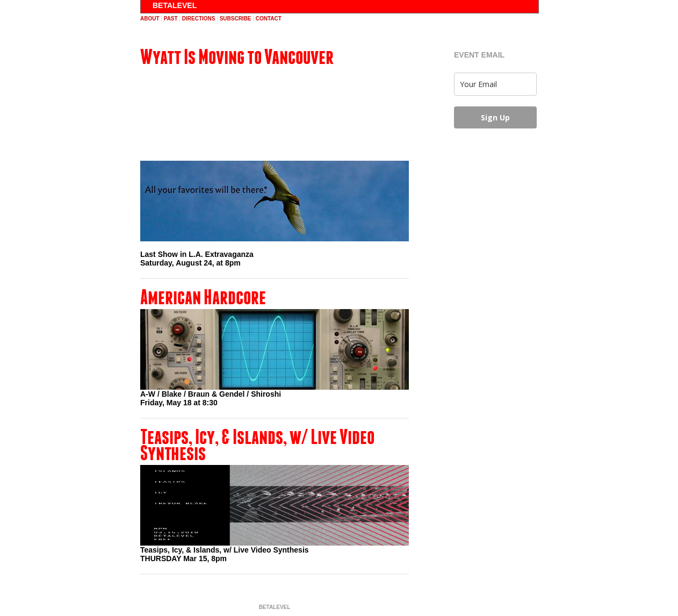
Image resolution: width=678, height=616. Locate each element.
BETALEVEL (175, 5)
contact (269, 19)
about (150, 19)
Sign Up (495, 117)
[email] (495, 84)
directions (199, 19)
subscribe (236, 19)
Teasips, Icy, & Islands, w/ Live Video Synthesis (257, 445)
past (171, 19)
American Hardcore (203, 297)
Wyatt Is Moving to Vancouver (237, 56)
